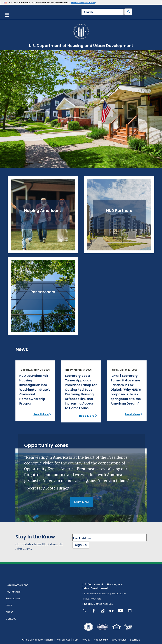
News (9, 605)
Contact (11, 619)
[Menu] (7, 14)
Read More (41, 414)
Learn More (82, 502)
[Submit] (128, 12)
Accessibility (101, 640)
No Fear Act (63, 640)
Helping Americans (17, 585)
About (9, 612)
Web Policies (119, 640)
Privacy (86, 640)
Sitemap (135, 640)
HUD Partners (13, 592)
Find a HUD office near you (98, 604)
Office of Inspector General (38, 640)
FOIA (76, 640)
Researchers (13, 598)
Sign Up (81, 545)
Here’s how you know (83, 3)
